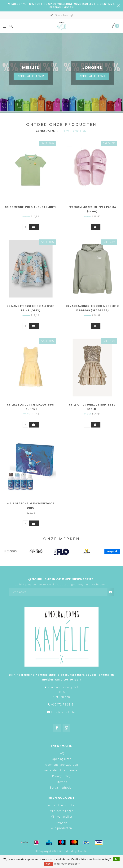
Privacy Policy (61, 776)
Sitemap (61, 782)
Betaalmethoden (61, 788)
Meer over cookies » (67, 864)
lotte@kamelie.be (63, 712)
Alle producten (62, 828)
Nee (48, 864)
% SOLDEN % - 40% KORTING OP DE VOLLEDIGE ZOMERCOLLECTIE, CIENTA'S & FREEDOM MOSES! (61, 6)
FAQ (61, 753)
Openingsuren (62, 759)
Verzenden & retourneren (61, 770)
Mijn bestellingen (62, 811)
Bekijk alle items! (31, 76)
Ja (116, 859)
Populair (80, 131)
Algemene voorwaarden (62, 765)
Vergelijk (61, 822)
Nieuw (64, 131)
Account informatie (62, 805)
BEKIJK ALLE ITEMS (92, 76)
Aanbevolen (46, 131)
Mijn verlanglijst (61, 817)
